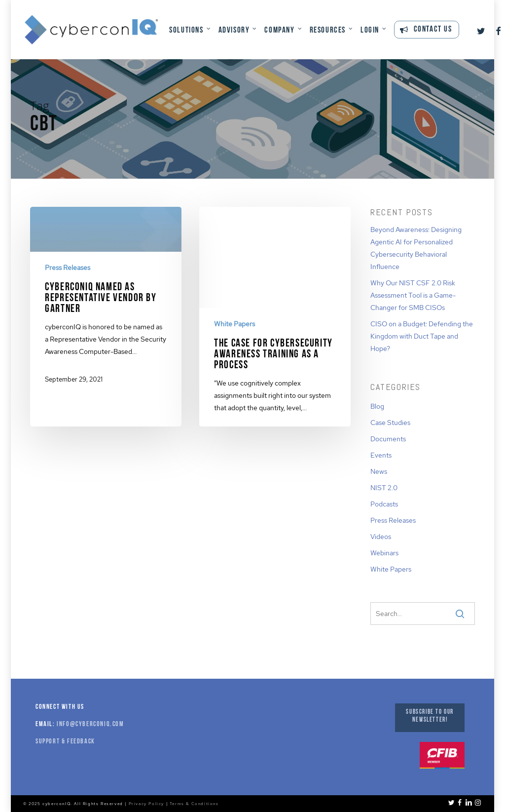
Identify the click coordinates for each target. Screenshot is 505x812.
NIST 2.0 (384, 488)
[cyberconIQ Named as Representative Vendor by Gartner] (106, 303)
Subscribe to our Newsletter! (430, 716)
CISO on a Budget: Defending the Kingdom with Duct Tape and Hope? (422, 336)
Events (381, 455)
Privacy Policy (146, 804)
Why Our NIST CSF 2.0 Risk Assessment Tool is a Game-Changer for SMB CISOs (413, 295)
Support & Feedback (65, 742)
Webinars (384, 553)
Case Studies (390, 423)
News (379, 471)
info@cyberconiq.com (90, 724)
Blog (377, 406)
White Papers (234, 324)
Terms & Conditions (194, 804)
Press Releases (68, 268)
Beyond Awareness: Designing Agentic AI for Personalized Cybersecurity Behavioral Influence (416, 248)
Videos (381, 537)
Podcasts (384, 504)
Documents (388, 439)
